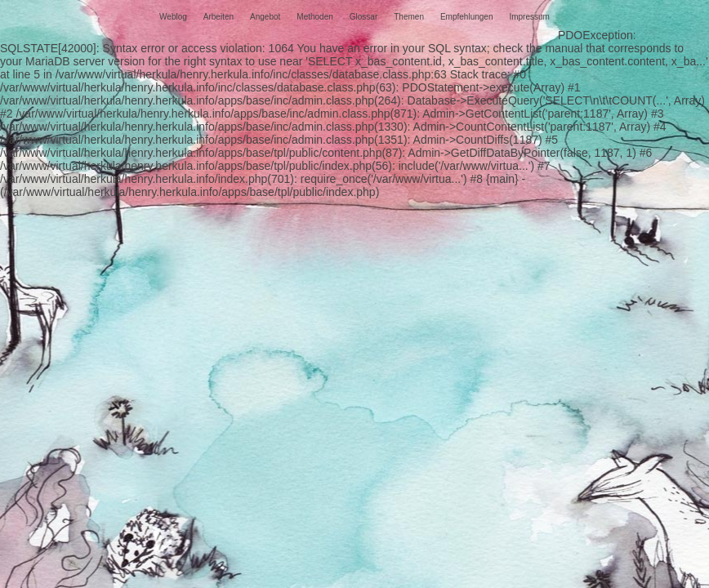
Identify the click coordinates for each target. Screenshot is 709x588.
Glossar (363, 17)
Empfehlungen (467, 17)
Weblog (173, 17)
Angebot (265, 17)
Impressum (529, 17)
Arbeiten (218, 17)
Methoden (314, 17)
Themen (409, 17)
